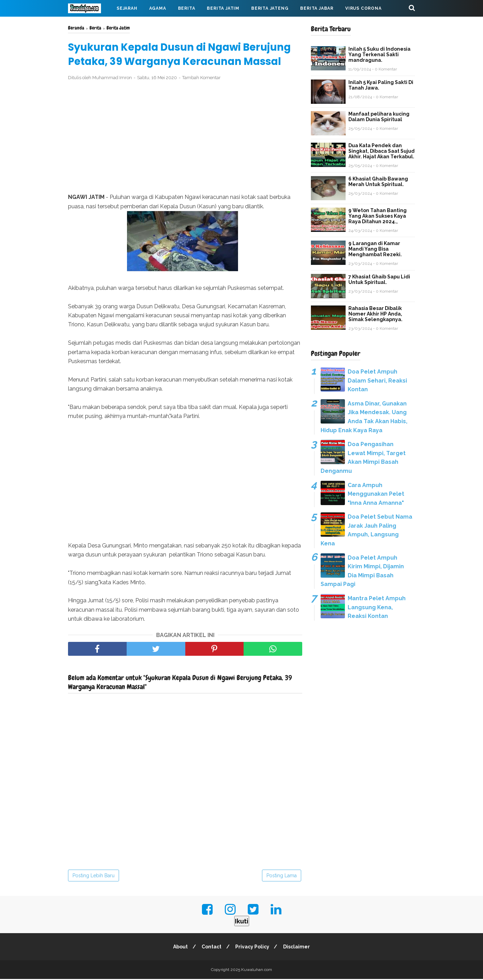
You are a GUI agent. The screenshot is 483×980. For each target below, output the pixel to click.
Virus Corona (363, 8)
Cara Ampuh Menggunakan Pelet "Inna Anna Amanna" (376, 494)
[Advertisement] (185, 138)
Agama (158, 8)
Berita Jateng (270, 8)
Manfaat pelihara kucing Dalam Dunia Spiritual (379, 117)
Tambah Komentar (201, 79)
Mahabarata (90, 25)
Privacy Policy (253, 948)
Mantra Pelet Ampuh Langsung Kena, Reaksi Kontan (377, 607)
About (179, 948)
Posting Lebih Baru (94, 877)
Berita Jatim (223, 8)
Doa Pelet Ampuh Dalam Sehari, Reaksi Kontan (377, 380)
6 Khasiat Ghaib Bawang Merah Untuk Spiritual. (378, 182)
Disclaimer (298, 948)
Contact (211, 948)
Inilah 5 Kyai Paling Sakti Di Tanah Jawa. (381, 85)
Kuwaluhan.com (257, 971)
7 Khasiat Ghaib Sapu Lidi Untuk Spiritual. (379, 279)
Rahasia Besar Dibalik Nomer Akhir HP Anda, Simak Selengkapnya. (375, 314)
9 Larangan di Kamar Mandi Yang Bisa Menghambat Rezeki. (375, 249)
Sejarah (127, 8)
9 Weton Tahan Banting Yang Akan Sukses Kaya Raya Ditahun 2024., (378, 216)
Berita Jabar (317, 8)
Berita (187, 8)
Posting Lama (282, 877)
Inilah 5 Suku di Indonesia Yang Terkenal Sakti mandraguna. (379, 55)
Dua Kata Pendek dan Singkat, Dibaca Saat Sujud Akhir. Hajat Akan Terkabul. (382, 151)
